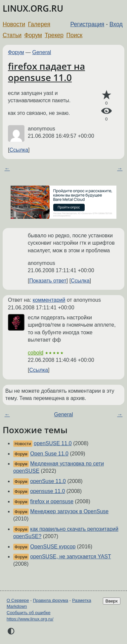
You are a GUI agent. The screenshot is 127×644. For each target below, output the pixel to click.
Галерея (39, 24)
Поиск (75, 35)
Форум (33, 35)
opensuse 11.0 (47, 491)
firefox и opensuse (52, 501)
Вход (116, 24)
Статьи (12, 35)
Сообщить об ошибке (29, 613)
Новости (14, 24)
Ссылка (19, 150)
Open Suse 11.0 (49, 454)
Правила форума (51, 600)
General (42, 52)
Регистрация (87, 24)
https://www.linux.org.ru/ (30, 619)
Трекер (54, 35)
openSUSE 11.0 (53, 443)
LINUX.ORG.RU (33, 8)
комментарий (49, 300)
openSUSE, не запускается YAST (70, 557)
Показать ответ (48, 281)
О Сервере (18, 600)
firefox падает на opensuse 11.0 (46, 72)
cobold (36, 353)
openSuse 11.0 (48, 481)
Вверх (112, 601)
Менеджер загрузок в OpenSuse (69, 511)
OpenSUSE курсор (53, 547)
